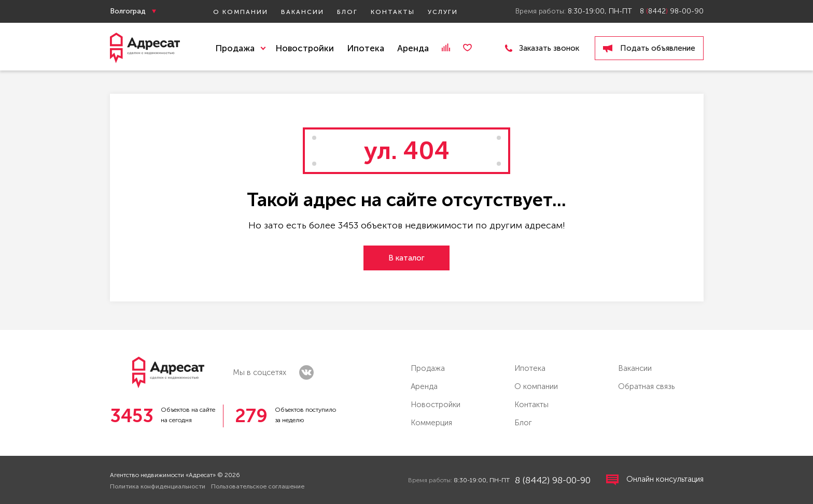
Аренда (413, 48)
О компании (241, 12)
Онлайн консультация (655, 480)
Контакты (393, 12)
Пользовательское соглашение (258, 486)
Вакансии (303, 12)
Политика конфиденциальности (158, 486)
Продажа (428, 368)
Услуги (443, 12)
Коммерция (431, 423)
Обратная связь (646, 386)
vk (306, 372)
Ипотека (366, 48)
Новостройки (305, 48)
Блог (347, 12)
